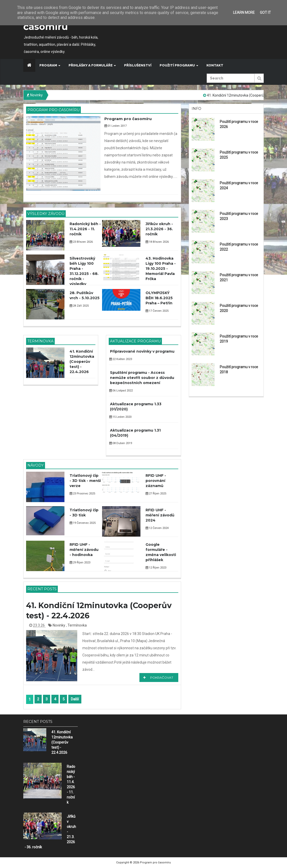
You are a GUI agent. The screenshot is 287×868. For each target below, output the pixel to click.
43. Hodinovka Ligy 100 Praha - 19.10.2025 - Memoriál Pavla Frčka (161, 269)
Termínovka (40, 341)
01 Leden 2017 (115, 126)
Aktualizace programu (135, 341)
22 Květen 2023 (121, 359)
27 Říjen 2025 (156, 494)
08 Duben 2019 (121, 443)
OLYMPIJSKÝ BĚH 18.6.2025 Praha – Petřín (159, 298)
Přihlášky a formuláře (92, 65)
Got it (265, 13)
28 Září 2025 (79, 306)
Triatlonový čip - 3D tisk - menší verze (85, 481)
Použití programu (179, 65)
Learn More (244, 13)
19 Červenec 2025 (83, 523)
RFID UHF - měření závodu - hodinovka (84, 550)
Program (50, 65)
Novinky (59, 625)
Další (75, 699)
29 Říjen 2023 (80, 563)
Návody (36, 465)
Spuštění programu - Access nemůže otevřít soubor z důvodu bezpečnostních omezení (142, 378)
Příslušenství (138, 65)
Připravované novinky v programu (142, 351)
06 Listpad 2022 (121, 391)
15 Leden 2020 (120, 417)
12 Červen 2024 (157, 528)
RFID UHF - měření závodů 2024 (160, 515)
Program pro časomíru (53, 110)
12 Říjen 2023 (156, 568)
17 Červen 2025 (157, 311)
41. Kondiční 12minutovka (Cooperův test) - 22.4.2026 (82, 362)
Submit (259, 81)
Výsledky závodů (46, 214)
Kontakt (215, 65)
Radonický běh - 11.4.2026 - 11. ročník (85, 229)
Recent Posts (42, 589)
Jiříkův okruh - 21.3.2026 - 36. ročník (159, 229)
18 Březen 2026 (157, 242)
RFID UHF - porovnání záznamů (156, 481)
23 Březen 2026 (81, 242)
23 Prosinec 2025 (82, 494)
